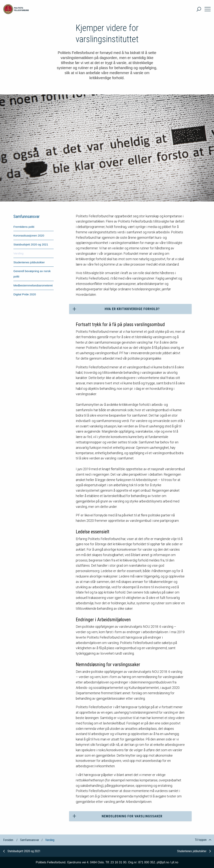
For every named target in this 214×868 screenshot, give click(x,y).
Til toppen (203, 840)
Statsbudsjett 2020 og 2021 (22, 851)
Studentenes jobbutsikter (194, 851)
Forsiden (8, 840)
